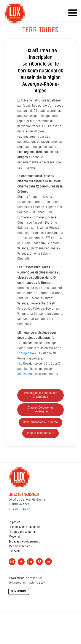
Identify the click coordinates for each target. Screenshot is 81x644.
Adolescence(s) (28, 374)
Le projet (14, 522)
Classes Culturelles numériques (40, 410)
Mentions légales (20, 546)
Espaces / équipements (24, 542)
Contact (14, 551)
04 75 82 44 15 (20, 509)
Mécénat (15, 537)
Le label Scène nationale (25, 527)
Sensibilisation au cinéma (40, 422)
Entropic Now (27, 354)
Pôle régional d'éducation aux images (41, 395)
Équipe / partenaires (22, 532)
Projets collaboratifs (41, 433)
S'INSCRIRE (19, 592)
